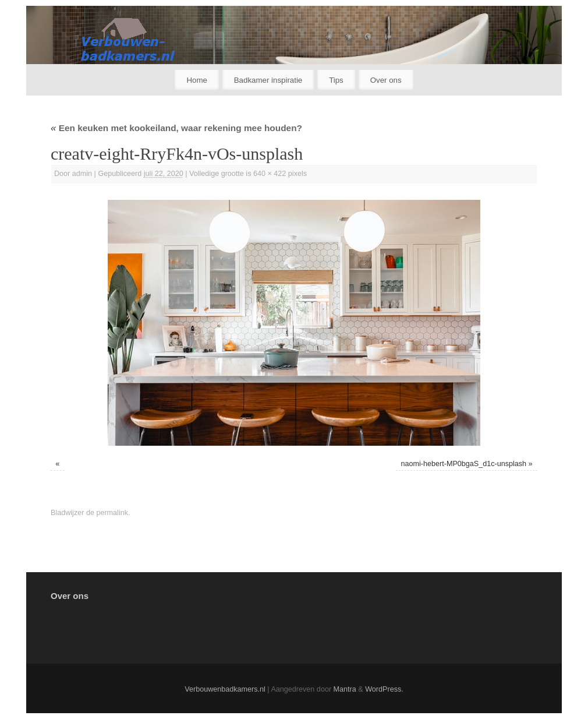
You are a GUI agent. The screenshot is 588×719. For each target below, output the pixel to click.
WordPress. (384, 689)
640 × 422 (270, 174)
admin (82, 174)
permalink (112, 513)
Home (196, 80)
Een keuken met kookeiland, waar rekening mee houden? (176, 128)
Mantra (345, 689)
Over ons (386, 80)
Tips (336, 80)
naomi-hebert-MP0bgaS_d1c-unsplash (464, 464)
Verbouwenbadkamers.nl (225, 689)
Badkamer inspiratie (268, 80)
